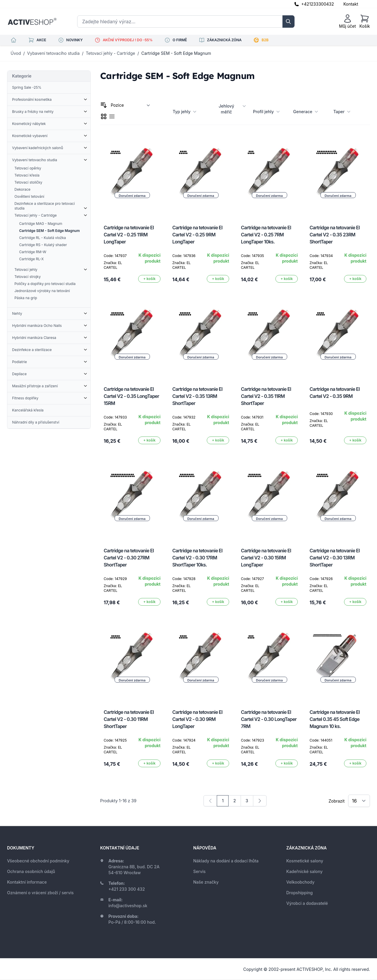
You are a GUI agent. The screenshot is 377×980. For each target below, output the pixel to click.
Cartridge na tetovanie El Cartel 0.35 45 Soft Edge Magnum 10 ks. (335, 719)
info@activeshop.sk (128, 906)
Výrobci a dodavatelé (307, 903)
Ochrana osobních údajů (31, 871)
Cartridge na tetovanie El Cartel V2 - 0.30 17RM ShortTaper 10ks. (197, 558)
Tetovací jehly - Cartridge (110, 53)
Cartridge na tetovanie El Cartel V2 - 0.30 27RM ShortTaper (129, 558)
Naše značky (206, 882)
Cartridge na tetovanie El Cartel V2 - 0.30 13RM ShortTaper (335, 558)
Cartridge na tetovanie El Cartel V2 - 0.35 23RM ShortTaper (335, 235)
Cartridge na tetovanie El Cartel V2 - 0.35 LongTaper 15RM (131, 396)
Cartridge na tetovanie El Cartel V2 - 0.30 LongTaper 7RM (269, 719)
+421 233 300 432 (127, 889)
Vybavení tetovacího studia (53, 53)
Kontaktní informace (27, 882)
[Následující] (260, 801)
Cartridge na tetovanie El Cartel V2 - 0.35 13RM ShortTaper (197, 396)
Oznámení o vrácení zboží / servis (40, 893)
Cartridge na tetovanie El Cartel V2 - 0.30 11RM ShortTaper (129, 719)
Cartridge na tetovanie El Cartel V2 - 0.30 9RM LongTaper (197, 719)
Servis (199, 871)
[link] (210, 801)
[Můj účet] (347, 22)
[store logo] (32, 22)
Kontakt (351, 4)
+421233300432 (318, 4)
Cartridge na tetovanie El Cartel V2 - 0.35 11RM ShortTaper (266, 396)
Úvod (16, 53)
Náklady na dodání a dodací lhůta (226, 861)
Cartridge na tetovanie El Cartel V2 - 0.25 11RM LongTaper (129, 235)
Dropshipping (300, 893)
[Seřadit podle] (130, 105)
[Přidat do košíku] (149, 279)
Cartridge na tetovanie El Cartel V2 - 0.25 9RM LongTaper (197, 235)
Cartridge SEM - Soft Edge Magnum (176, 53)
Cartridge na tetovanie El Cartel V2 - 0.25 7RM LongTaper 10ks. (266, 235)
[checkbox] (104, 116)
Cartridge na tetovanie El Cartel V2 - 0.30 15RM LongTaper (266, 558)
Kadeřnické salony (304, 871)
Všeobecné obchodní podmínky (38, 861)
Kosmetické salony (305, 861)
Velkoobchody (300, 882)
